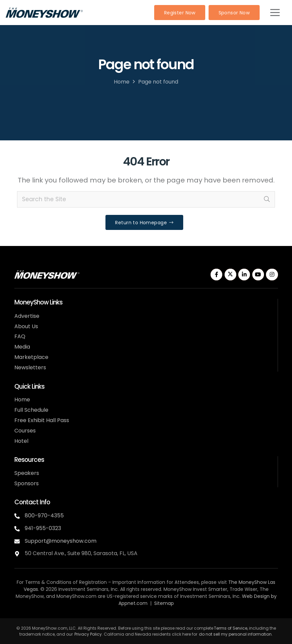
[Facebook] (216, 275)
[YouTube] (258, 275)
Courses (25, 431)
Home (122, 82)
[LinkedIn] (244, 275)
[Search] (267, 200)
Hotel (21, 441)
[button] (275, 13)
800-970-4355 (44, 516)
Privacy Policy (88, 634)
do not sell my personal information (235, 634)
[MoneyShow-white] (47, 275)
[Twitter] (230, 275)
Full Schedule (31, 410)
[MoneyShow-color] (44, 13)
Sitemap (164, 603)
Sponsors (27, 483)
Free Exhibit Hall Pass (42, 420)
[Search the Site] (146, 200)
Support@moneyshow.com (61, 541)
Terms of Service (231, 628)
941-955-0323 (43, 528)
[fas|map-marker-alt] (20, 553)
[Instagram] (272, 275)
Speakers (27, 473)
